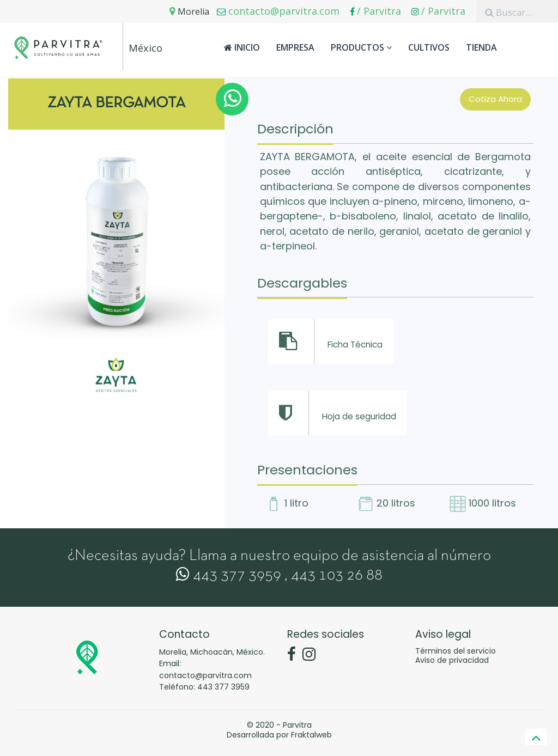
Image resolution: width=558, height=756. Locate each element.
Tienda (481, 47)
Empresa (295, 47)
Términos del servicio (456, 651)
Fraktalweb (311, 735)
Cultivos (429, 47)
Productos (361, 47)
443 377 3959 (229, 576)
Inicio (242, 47)
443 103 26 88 (337, 576)
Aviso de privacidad (452, 660)
